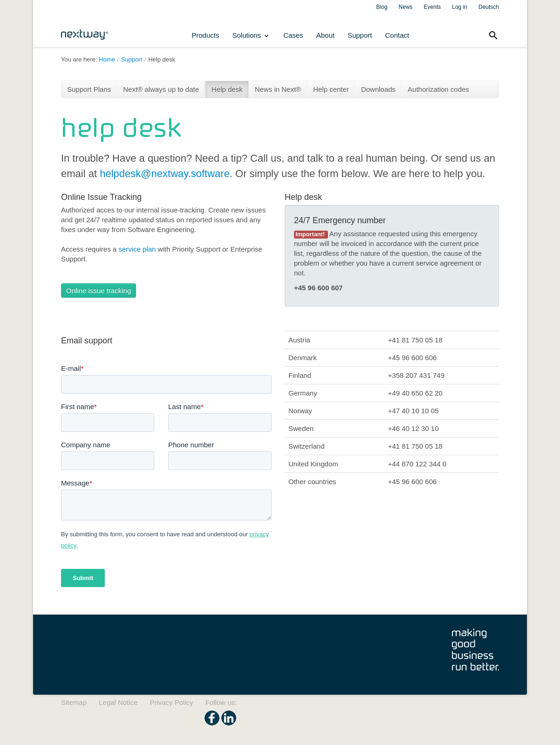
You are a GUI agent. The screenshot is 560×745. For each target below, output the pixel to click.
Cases (293, 35)
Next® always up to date (161, 89)
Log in (460, 7)
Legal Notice (118, 702)
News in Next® (278, 89)
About (325, 35)
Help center (331, 89)
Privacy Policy (171, 702)
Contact (397, 35)
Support (360, 35)
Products (205, 35)
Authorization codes (438, 89)
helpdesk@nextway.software (165, 174)
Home (107, 59)
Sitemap (74, 702)
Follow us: (221, 702)
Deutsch (489, 7)
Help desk (162, 59)
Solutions (251, 35)
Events (433, 7)
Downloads (378, 89)
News (406, 7)
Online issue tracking (99, 290)
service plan (137, 249)
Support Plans (89, 89)
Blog (382, 7)
